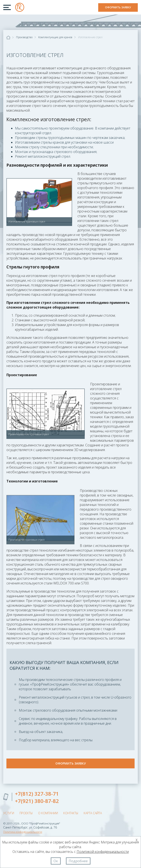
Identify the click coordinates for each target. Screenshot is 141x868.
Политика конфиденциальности (23, 832)
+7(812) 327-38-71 (37, 794)
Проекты (26, 813)
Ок (56, 861)
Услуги (9, 813)
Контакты (71, 813)
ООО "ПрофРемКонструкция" (20, 7)
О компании (48, 813)
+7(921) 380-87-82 (37, 801)
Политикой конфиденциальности (103, 852)
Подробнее (78, 861)
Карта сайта (93, 813)
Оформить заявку (118, 7)
